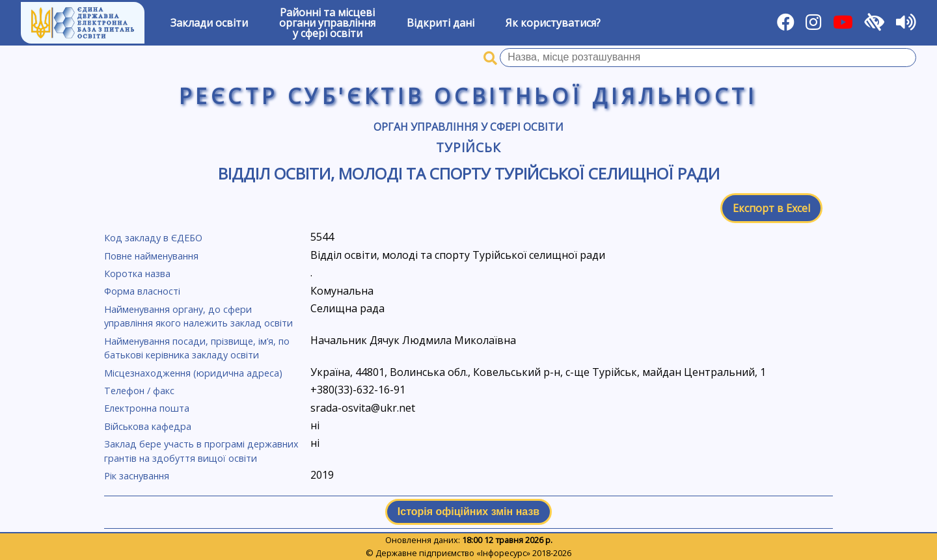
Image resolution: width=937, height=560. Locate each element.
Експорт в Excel (771, 208)
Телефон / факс (139, 391)
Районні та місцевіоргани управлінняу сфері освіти (327, 23)
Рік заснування (137, 476)
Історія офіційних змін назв (468, 512)
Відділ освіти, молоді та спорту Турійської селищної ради (469, 173)
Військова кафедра (148, 426)
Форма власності (142, 291)
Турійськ (469, 147)
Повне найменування (151, 256)
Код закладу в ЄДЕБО (153, 238)
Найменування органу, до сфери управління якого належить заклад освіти (198, 316)
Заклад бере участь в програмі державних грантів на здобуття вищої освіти (201, 451)
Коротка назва (137, 273)
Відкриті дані (441, 23)
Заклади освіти (209, 23)
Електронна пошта (147, 408)
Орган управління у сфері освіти (468, 127)
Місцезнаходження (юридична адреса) (193, 373)
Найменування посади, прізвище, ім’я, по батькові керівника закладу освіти (197, 348)
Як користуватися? (553, 23)
